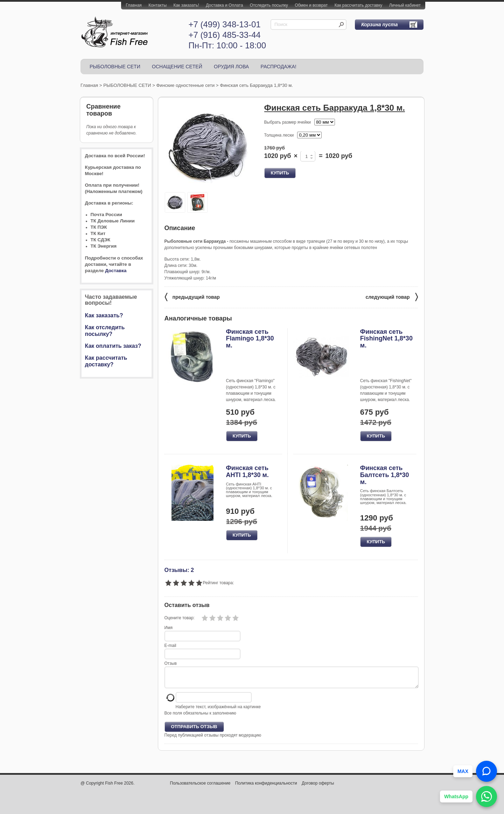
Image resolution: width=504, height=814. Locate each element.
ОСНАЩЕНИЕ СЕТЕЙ (177, 67)
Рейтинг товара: (219, 583)
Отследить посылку (269, 5)
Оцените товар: (180, 618)
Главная (134, 5)
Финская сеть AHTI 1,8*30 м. (247, 471)
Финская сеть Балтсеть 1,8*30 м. (385, 475)
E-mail (170, 646)
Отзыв (171, 663)
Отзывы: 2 (179, 570)
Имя (169, 628)
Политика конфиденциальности (266, 787)
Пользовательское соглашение (200, 787)
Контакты (157, 5)
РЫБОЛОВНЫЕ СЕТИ (115, 67)
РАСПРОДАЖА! (278, 67)
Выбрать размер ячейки (288, 122)
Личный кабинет (405, 5)
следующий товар (392, 296)
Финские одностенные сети (186, 85)
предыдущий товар (192, 296)
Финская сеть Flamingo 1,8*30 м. (250, 339)
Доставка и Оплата (224, 5)
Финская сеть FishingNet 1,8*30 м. (386, 339)
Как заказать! (186, 5)
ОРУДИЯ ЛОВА (231, 67)
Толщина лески (279, 135)
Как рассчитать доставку (359, 5)
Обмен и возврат (311, 5)
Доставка (116, 271)
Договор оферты (318, 787)
